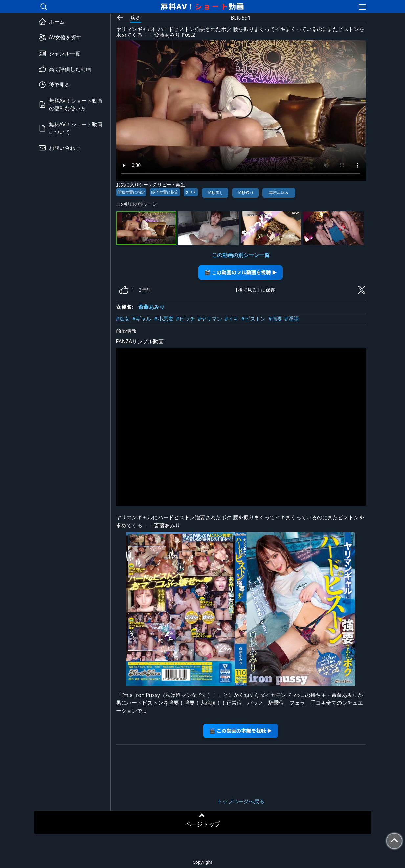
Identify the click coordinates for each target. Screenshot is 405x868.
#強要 (275, 319)
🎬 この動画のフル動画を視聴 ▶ (241, 272)
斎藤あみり (151, 307)
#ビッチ (186, 319)
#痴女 (123, 319)
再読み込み (279, 193)
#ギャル (142, 319)
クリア (191, 192)
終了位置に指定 (165, 192)
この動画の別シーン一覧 (241, 255)
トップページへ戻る (241, 801)
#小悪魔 (164, 319)
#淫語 (292, 319)
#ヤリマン (210, 319)
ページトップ (203, 824)
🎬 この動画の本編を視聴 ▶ (241, 731)
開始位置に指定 (131, 192)
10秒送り (245, 193)
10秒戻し (215, 193)
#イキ (232, 319)
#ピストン (254, 319)
